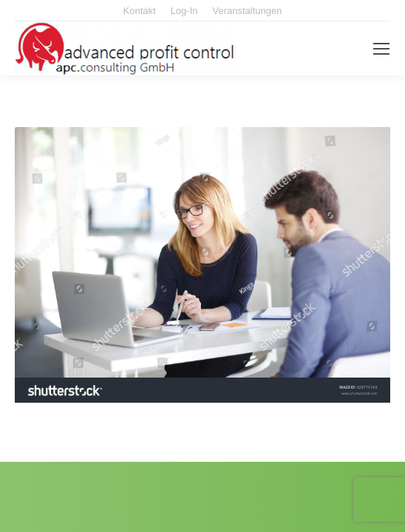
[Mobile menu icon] (381, 49)
